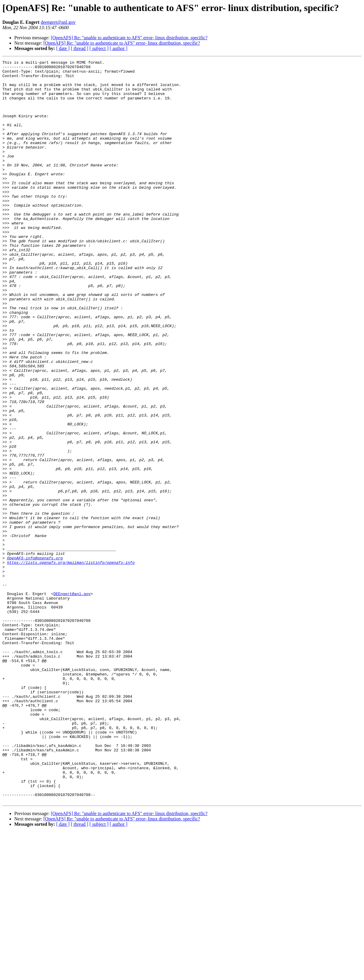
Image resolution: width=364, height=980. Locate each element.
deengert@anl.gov (58, 22)
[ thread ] (80, 48)
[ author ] (119, 48)
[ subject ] (99, 48)
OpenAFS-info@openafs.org (35, 658)
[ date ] (63, 48)
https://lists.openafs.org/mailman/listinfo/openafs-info (71, 663)
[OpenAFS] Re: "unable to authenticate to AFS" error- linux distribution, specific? (129, 38)
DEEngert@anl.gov (72, 701)
